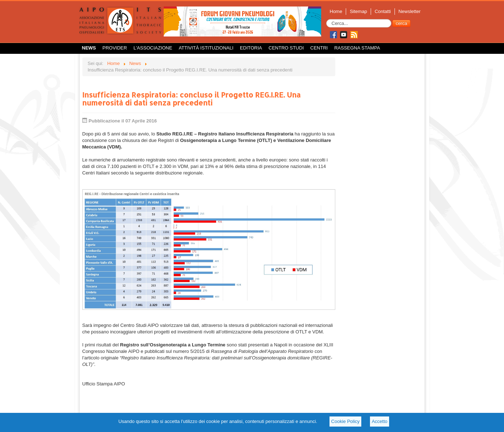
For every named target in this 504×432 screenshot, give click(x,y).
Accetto (380, 421)
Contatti (383, 11)
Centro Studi (286, 48)
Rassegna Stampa (357, 48)
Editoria (251, 48)
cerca (401, 23)
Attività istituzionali (206, 48)
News (89, 48)
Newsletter (410, 11)
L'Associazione (153, 48)
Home (336, 11)
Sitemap (358, 11)
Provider (115, 48)
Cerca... (326, 19)
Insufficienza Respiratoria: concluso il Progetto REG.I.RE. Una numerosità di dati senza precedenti (192, 99)
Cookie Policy (346, 421)
